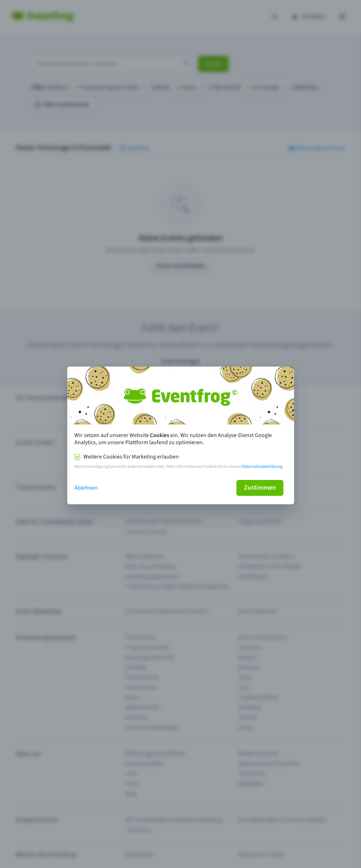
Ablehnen (86, 488)
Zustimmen (260, 488)
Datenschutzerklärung (262, 467)
